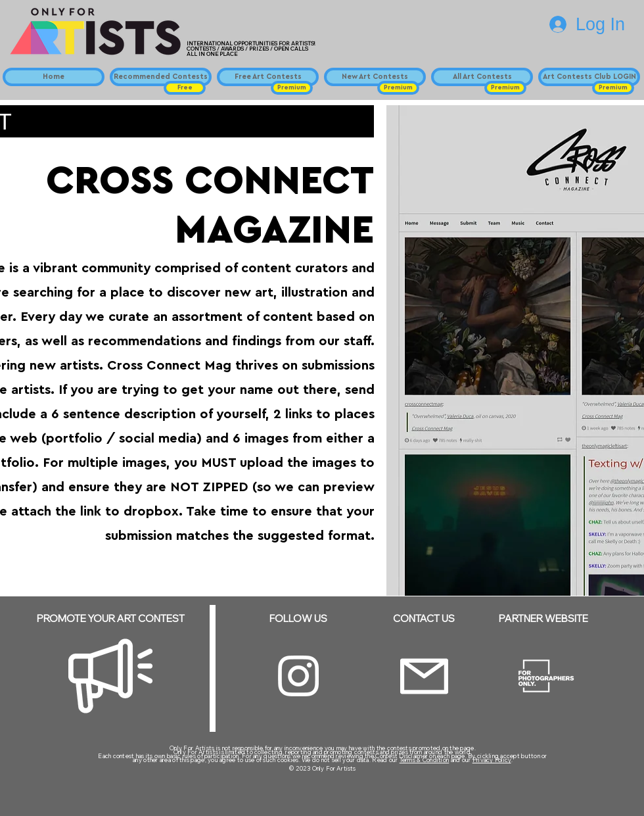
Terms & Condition (425, 760)
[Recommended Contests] (161, 77)
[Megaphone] (110, 676)
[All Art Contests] (482, 77)
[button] (185, 88)
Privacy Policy (492, 760)
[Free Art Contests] (268, 77)
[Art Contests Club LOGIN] (589, 77)
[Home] (54, 77)
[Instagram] (298, 676)
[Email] (424, 676)
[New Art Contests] (375, 77)
